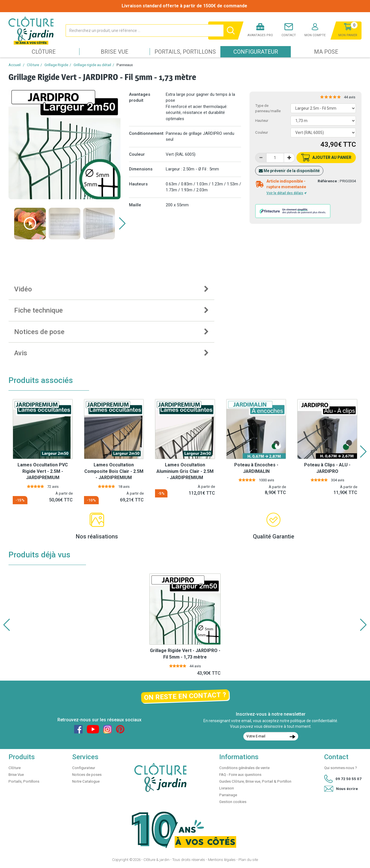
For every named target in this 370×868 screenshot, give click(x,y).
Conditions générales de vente (244, 768)
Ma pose (326, 52)
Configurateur (256, 52)
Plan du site (248, 860)
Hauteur (262, 121)
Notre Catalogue (86, 781)
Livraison (227, 788)
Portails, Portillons (185, 52)
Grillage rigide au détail (92, 65)
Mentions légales (222, 860)
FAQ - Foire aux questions (240, 775)
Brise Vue (115, 52)
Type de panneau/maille (268, 108)
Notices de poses (87, 775)
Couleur (262, 132)
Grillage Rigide (56, 65)
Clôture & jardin (156, 860)
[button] (122, 224)
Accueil (15, 65)
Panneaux (125, 65)
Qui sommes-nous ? (341, 768)
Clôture (44, 52)
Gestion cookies (233, 802)
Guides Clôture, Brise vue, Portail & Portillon (255, 781)
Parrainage (228, 795)
